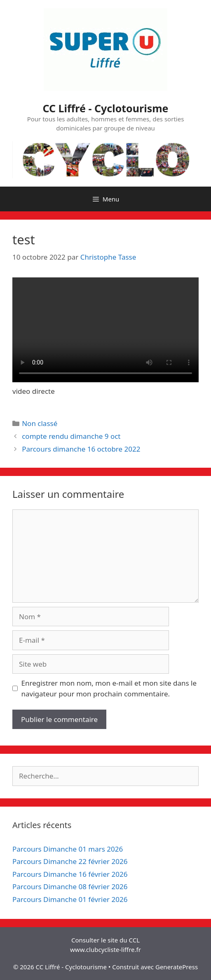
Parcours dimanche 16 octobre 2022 (81, 449)
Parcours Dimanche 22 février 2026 (70, 861)
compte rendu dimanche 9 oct (71, 436)
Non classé (40, 423)
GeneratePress (177, 967)
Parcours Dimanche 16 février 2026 (70, 874)
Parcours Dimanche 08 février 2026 (70, 886)
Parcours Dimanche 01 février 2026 (70, 899)
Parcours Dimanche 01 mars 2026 (68, 849)
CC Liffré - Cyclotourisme (106, 108)
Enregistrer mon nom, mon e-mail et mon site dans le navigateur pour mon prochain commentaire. (109, 688)
